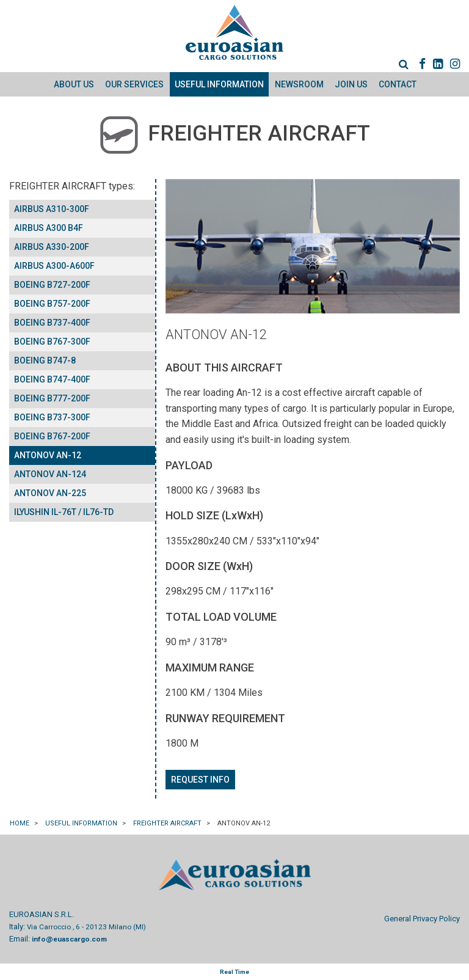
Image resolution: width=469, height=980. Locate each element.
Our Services (134, 84)
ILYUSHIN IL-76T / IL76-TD (64, 512)
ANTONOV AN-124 (50, 474)
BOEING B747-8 (45, 360)
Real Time (234, 972)
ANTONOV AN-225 (50, 493)
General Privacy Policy (422, 919)
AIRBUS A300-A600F (54, 266)
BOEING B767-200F (52, 436)
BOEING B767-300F (52, 342)
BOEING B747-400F (52, 379)
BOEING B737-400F (52, 323)
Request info (200, 780)
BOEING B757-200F (52, 304)
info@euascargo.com (69, 939)
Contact (398, 84)
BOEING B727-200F (52, 285)
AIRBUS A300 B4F (49, 228)
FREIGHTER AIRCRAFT (168, 823)
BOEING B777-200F (52, 398)
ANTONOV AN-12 (48, 455)
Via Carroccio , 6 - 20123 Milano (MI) (86, 927)
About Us (74, 84)
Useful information (219, 84)
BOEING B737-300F (52, 417)
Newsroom (299, 84)
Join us (351, 84)
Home (20, 823)
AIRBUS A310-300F (52, 209)
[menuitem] (398, 64)
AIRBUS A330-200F (52, 247)
